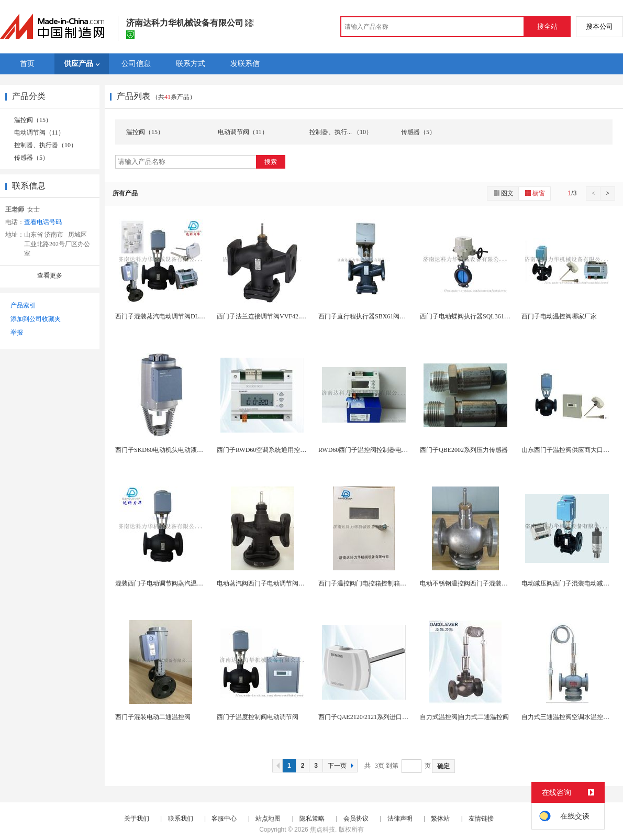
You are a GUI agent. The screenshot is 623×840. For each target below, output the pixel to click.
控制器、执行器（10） (46, 145)
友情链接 (481, 819)
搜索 (271, 162)
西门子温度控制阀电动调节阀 (258, 717)
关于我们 (137, 819)
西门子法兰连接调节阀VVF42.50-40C (268, 316)
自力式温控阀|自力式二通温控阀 (464, 717)
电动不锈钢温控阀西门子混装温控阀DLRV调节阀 (488, 583)
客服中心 (224, 819)
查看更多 (50, 275)
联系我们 (181, 819)
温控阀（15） (33, 120)
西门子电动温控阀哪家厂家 (559, 316)
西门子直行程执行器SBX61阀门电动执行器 (378, 316)
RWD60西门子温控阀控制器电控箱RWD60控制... (385, 450)
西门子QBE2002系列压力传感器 (464, 450)
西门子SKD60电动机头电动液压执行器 (169, 450)
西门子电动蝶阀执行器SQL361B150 (469, 316)
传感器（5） (31, 158)
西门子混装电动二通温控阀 (153, 717)
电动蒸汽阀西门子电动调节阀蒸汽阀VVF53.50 (280, 583)
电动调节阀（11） (39, 132)
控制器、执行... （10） (341, 132)
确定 (443, 766)
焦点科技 (322, 830)
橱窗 (535, 193)
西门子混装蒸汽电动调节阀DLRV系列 (168, 316)
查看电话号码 (43, 222)
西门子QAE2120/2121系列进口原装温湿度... (378, 717)
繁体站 (440, 819)
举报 (17, 333)
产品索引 (23, 305)
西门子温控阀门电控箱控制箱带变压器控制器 (381, 583)
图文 (503, 193)
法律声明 (400, 819)
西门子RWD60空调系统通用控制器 (265, 450)
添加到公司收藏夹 (36, 319)
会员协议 (356, 819)
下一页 (342, 766)
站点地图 (268, 819)
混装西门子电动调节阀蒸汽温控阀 (162, 583)
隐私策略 (312, 819)
